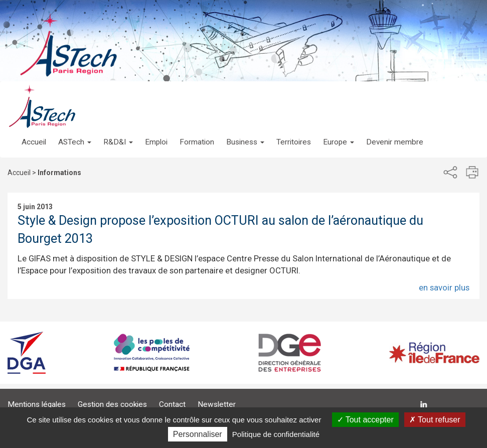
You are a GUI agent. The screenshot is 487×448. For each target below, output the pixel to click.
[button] (75, 132)
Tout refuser (435, 420)
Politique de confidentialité (276, 434)
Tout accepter (365, 420)
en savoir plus (444, 287)
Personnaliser (198, 434)
